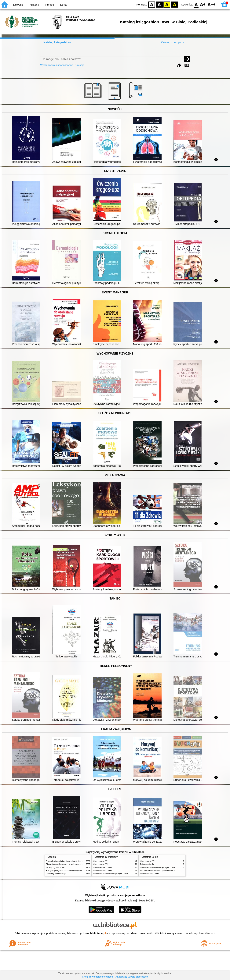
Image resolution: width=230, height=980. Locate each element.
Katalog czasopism (172, 42)
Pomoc (50, 5)
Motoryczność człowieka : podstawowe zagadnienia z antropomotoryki (170, 871)
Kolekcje (79, 65)
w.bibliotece (97, 933)
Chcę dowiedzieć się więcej (98, 977)
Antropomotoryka (147, 864)
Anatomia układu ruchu (103, 867)
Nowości (18, 5)
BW (159, 4)
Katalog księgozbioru (57, 42)
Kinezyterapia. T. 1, (101, 861)
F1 (203, 4)
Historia (34, 5)
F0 (196, 4)
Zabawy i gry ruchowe (55, 867)
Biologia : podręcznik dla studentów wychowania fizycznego (71, 871)
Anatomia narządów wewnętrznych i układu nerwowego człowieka (121, 874)
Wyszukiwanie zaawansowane (57, 65)
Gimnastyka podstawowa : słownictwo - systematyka (68, 864)
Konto (64, 5)
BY (175, 4)
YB (167, 4)
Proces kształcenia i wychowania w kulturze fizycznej (68, 861)
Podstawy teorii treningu (56, 874)
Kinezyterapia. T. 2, (101, 864)
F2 (212, 4)
